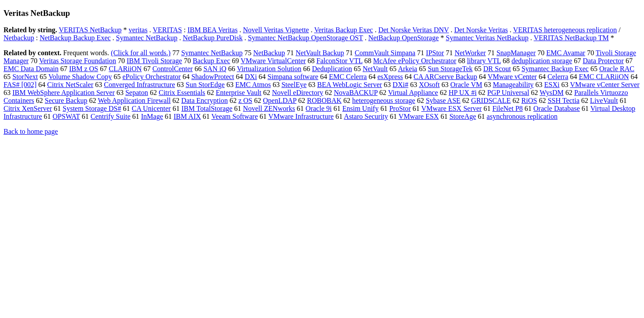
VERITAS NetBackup (90, 30)
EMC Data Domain (31, 69)
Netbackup (19, 38)
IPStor (435, 53)
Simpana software (293, 77)
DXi (251, 77)
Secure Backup (66, 100)
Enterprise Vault (239, 93)
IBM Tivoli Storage (154, 61)
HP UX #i (463, 93)
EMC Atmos (253, 85)
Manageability (513, 85)
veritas (138, 30)
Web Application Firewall (134, 100)
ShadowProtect (213, 77)
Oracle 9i (319, 108)
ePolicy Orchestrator (152, 77)
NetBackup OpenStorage (404, 38)
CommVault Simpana (385, 53)
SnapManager (516, 53)
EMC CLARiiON (604, 77)
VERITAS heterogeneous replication (565, 30)
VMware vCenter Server (604, 85)
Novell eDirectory (298, 93)
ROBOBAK (324, 100)
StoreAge (462, 116)
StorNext (25, 77)
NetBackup (269, 53)
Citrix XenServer (28, 108)
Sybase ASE (443, 100)
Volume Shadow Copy (80, 77)
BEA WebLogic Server (350, 85)
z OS (246, 100)
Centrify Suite (110, 116)
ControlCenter (173, 69)
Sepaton (137, 93)
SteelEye (294, 85)
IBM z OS (83, 69)
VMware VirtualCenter (273, 61)
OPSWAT (66, 116)
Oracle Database (557, 108)
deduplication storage (542, 61)
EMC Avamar (566, 53)
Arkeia (408, 69)
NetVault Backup (320, 53)
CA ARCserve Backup (445, 77)
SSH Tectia (564, 100)
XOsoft (429, 85)
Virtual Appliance (413, 93)
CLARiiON (125, 69)
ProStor (400, 108)
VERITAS (167, 30)
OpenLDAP (280, 100)
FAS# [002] (20, 85)
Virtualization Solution (269, 69)
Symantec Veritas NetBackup (487, 38)
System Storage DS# (92, 108)
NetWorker (470, 53)
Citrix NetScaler (70, 85)
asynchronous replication (522, 116)
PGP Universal (508, 93)
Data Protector (603, 61)
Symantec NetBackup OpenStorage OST (305, 38)
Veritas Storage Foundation (78, 61)
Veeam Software (235, 116)
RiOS (529, 100)
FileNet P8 (508, 108)
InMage (152, 116)
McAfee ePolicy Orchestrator (415, 61)
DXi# (401, 85)
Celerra (558, 77)
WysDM (552, 93)
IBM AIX (187, 116)
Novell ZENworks (269, 108)
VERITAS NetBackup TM (571, 38)
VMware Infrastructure (301, 116)
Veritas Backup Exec (343, 30)
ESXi (552, 85)
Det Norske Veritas (481, 30)
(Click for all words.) (141, 53)
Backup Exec (211, 61)
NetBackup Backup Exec (75, 38)
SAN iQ (215, 69)
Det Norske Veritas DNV (413, 30)
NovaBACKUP (356, 93)
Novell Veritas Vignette (276, 30)
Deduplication (332, 69)
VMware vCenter (512, 77)
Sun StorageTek (450, 69)
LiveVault (604, 100)
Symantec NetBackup (147, 38)
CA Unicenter (151, 108)
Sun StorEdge (205, 85)
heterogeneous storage (384, 100)
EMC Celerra (348, 77)
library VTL (484, 61)
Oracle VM (466, 85)
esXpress (390, 77)
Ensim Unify (360, 108)
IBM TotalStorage (207, 108)
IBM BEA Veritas (212, 30)
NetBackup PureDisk (213, 38)
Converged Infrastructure (139, 85)
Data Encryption (204, 100)
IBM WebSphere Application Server (64, 93)
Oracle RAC (617, 69)
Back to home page (31, 131)
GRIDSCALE (491, 100)
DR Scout (497, 69)
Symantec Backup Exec (555, 69)
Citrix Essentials (182, 93)
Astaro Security (366, 116)
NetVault (375, 69)
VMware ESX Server (452, 108)
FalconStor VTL (339, 61)
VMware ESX (419, 116)
